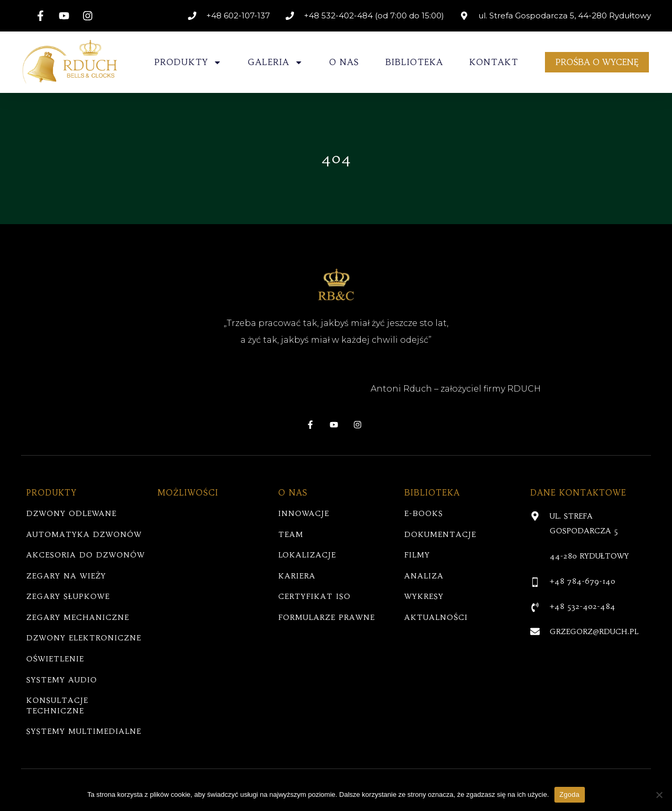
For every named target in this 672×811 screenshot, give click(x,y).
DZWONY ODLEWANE (71, 513)
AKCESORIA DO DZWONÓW (86, 555)
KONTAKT (494, 62)
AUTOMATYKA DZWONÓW (84, 534)
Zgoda (570, 794)
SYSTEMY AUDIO (62, 680)
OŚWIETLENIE (55, 659)
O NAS (344, 62)
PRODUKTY (188, 62)
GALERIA (275, 62)
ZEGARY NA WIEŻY (66, 576)
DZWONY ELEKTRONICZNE (84, 638)
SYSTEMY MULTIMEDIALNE (84, 731)
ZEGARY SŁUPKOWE (68, 596)
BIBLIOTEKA (414, 62)
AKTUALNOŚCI (436, 617)
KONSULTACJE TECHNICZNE (57, 705)
